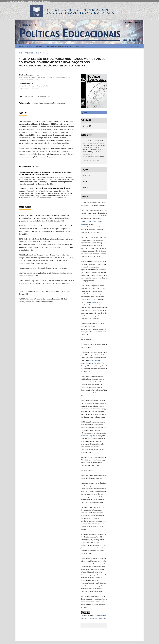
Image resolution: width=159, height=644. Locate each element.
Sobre (21, 46)
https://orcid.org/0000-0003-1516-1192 (29, 79)
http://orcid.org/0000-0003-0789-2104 (29, 88)
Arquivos (40, 46)
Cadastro (129, 23)
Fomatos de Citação (91, 160)
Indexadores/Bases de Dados (60, 46)
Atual (30, 46)
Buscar (135, 46)
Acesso (138, 23)
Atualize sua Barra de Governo (39, 1)
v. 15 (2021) (38, 53)
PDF (85, 113)
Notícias (80, 46)
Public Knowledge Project (93, 302)
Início (21, 53)
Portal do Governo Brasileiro (16, 1)
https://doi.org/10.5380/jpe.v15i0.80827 (38, 96)
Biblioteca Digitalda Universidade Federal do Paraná (80, 11)
